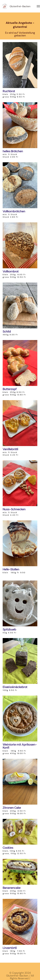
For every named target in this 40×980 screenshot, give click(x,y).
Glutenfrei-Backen (20, 6)
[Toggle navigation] (38, 6)
